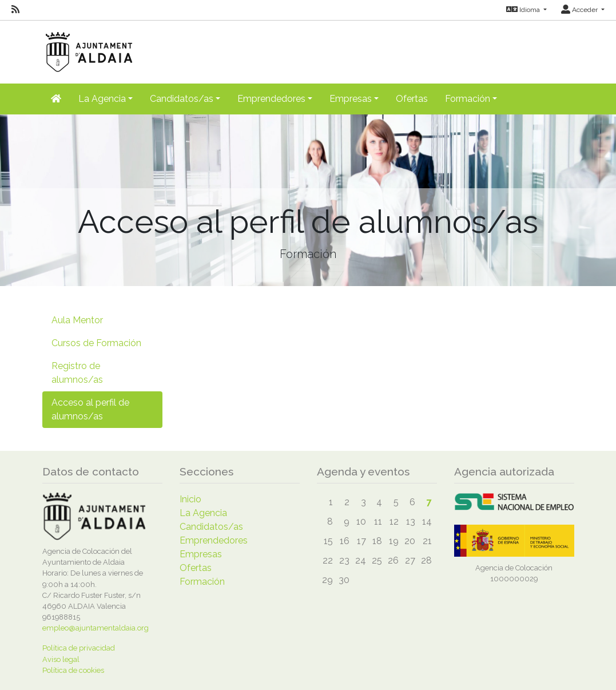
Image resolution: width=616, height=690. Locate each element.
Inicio (190, 499)
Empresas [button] (351, 99)
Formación (202, 582)
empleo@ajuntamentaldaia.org (96, 628)
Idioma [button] (524, 10)
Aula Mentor (77, 320)
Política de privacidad (79, 648)
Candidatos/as (211, 527)
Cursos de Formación (96, 343)
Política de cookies (73, 670)
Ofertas (412, 99)
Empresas (201, 554)
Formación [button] (468, 99)
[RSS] (15, 10)
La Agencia (203, 513)
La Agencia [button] (102, 99)
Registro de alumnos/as (77, 373)
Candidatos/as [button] (182, 99)
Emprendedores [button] (271, 99)
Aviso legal (61, 659)
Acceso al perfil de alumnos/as (90, 409)
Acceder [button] (580, 10)
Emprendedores (214, 540)
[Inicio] (56, 99)
